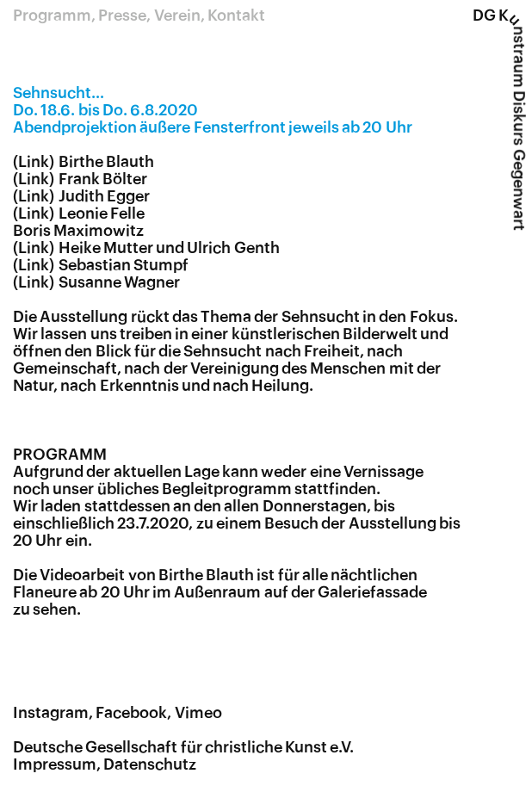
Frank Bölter (103, 179)
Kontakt (236, 15)
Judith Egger (104, 196)
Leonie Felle (102, 214)
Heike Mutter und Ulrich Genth (169, 248)
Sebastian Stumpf (124, 265)
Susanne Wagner (119, 282)
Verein (177, 15)
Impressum (55, 764)
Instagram (51, 713)
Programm (52, 15)
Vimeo (198, 713)
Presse (122, 15)
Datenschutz (150, 764)
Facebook (131, 713)
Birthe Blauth (106, 162)
